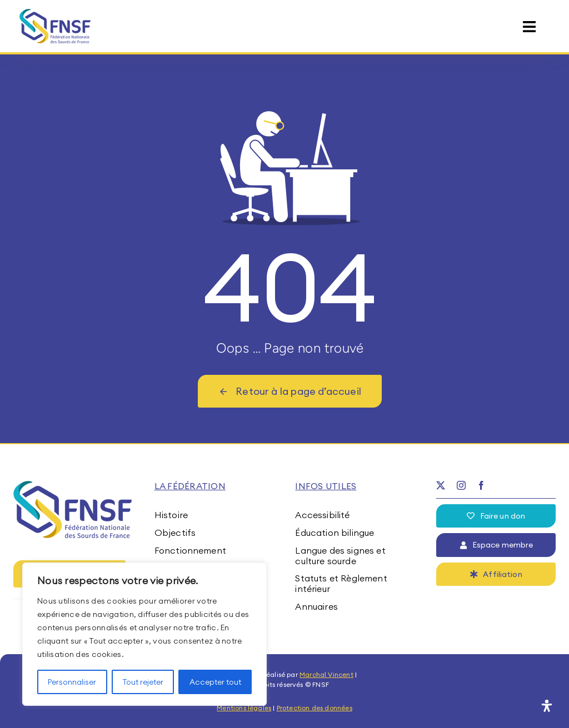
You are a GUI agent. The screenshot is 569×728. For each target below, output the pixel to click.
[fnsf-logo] (55, 13)
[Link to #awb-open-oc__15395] (529, 27)
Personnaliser (72, 682)
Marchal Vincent (326, 674)
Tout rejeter (143, 682)
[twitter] (441, 485)
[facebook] (481, 485)
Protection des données (315, 708)
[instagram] (461, 485)
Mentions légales (244, 708)
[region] (144, 634)
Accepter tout (215, 682)
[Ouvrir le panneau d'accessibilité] (547, 706)
